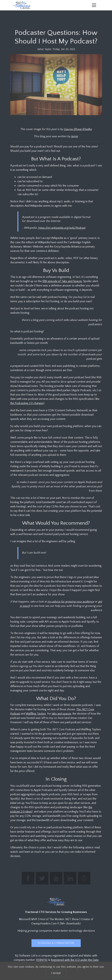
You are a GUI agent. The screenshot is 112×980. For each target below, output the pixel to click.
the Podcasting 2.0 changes (27, 403)
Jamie (74, 136)
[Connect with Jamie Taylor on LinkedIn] (70, 878)
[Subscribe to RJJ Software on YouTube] (56, 878)
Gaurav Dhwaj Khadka (78, 129)
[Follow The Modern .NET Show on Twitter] (42, 878)
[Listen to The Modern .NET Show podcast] (84, 878)
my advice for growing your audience (71, 602)
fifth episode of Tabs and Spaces (62, 281)
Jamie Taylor (44, 49)
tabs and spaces (61, 714)
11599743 (42, 960)
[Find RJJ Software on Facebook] (28, 878)
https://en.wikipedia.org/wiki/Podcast (62, 228)
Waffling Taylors (36, 714)
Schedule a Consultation (56, 943)
